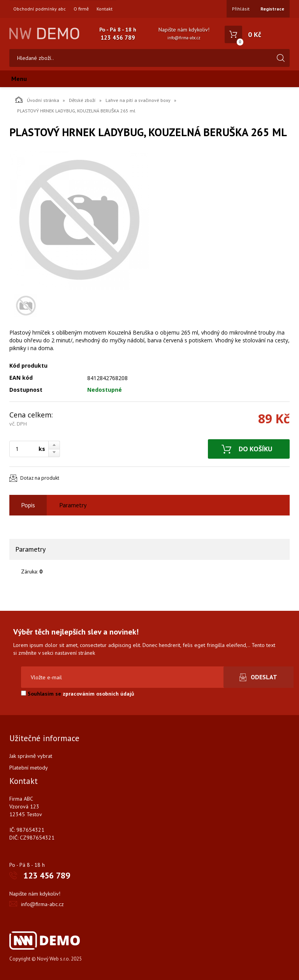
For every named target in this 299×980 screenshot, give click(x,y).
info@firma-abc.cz (184, 38)
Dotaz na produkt (40, 478)
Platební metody (29, 768)
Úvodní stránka (37, 100)
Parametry (73, 505)
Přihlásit (241, 9)
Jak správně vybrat (31, 756)
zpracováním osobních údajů (98, 694)
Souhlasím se (78, 694)
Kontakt (105, 9)
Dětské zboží (82, 100)
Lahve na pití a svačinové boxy (138, 100)
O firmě (81, 9)
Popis (28, 505)
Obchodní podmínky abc (40, 9)
